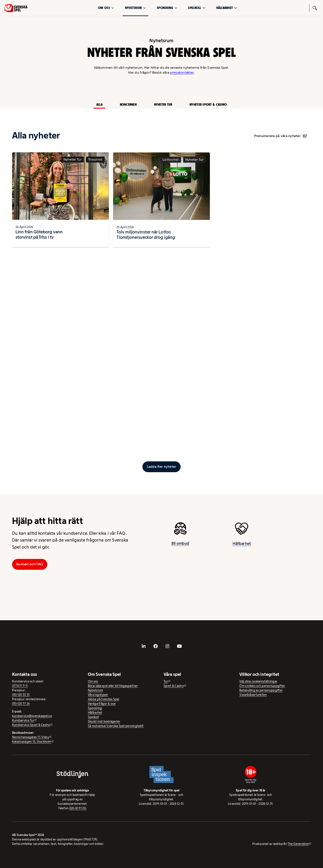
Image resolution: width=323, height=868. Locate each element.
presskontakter (182, 72)
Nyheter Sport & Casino (208, 104)
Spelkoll (197, 8)
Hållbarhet (227, 8)
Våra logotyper (98, 695)
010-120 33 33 (21, 695)
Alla (99, 104)
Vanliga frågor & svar (102, 704)
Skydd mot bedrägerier (104, 721)
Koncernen (128, 104)
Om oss (106, 8)
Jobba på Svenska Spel (104, 699)
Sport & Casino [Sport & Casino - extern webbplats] (174, 686)
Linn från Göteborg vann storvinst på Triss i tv (39, 238)
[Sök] (315, 8)
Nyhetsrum (136, 8)
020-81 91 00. (78, 808)
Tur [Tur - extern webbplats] (166, 681)
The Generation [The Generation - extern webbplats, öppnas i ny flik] (298, 844)
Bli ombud (180, 547)
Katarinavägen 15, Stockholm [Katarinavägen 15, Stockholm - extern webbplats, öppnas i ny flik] (32, 742)
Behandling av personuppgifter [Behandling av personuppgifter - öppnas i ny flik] (261, 690)
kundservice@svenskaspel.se (32, 716)
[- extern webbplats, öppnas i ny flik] (144, 646)
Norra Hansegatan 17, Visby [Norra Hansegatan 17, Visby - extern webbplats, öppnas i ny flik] (31, 737)
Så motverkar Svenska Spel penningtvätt (116, 726)
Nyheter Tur (163, 104)
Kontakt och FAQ (30, 564)
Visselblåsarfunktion (253, 695)
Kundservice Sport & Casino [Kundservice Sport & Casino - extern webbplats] (31, 725)
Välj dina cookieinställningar (258, 681)
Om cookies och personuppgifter (262, 686)
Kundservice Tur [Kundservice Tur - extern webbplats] (23, 720)
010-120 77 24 (21, 704)
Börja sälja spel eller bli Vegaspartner (113, 686)
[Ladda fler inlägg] (161, 467)
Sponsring (167, 8)
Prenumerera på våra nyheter (280, 136)
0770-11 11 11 (20, 686)
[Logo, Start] (16, 8)
